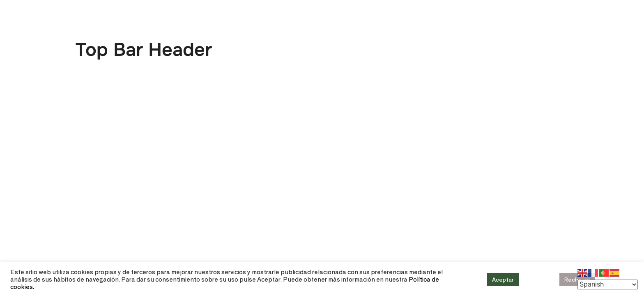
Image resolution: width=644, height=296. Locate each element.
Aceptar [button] (503, 279)
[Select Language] (608, 284)
